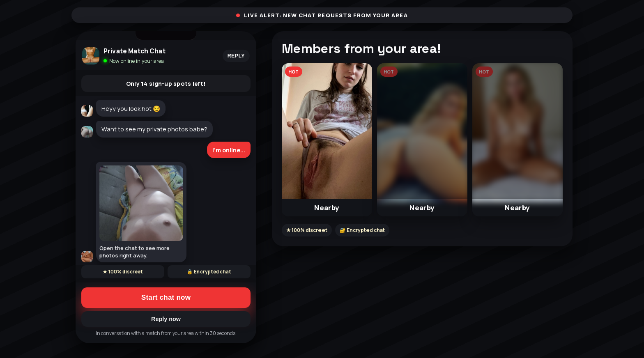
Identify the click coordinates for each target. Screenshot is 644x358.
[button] (327, 140)
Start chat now (166, 297)
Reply (236, 56)
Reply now (166, 319)
